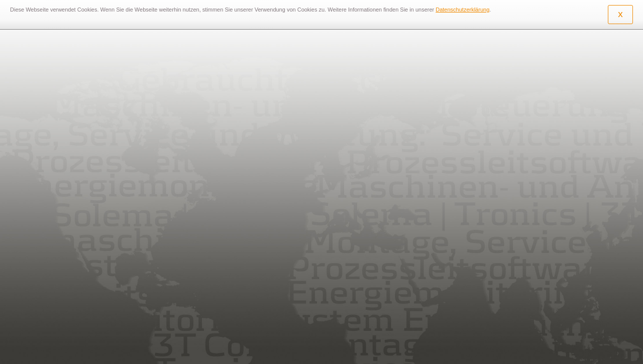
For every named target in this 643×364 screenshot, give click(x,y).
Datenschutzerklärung (462, 10)
